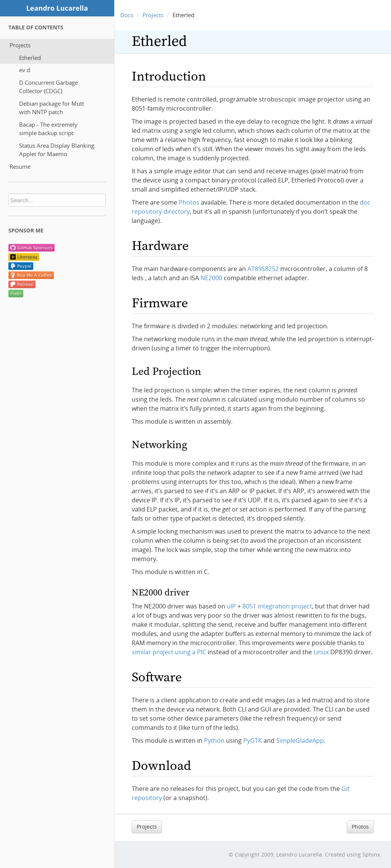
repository (147, 798)
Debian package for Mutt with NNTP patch (52, 108)
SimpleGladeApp (300, 741)
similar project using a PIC (169, 652)
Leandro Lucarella (57, 8)
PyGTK (253, 741)
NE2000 (211, 278)
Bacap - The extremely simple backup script (48, 129)
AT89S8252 (263, 269)
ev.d (25, 70)
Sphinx (371, 854)
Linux (321, 652)
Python (214, 741)
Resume (20, 166)
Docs (127, 15)
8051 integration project (277, 606)
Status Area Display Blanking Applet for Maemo (57, 150)
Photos (360, 827)
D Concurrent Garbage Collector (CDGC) (48, 87)
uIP (231, 606)
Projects (20, 45)
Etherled (30, 58)
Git (346, 789)
